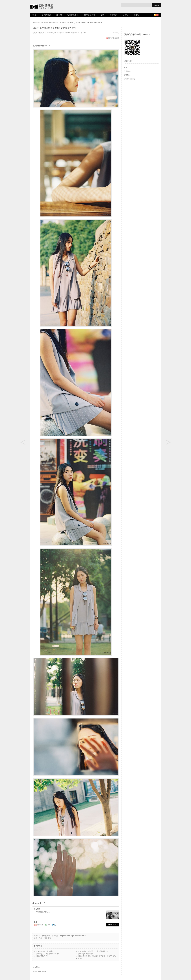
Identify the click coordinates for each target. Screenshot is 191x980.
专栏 (102, 15)
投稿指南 (113, 15)
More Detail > (113, 925)
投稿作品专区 (73, 15)
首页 (34, 15)
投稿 (50, 938)
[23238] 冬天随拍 (85, 954)
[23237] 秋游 (41, 956)
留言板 (125, 15)
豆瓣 (49, 925)
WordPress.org (129, 79)
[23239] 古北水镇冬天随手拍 (46, 954)
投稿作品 (65, 23)
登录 (36, 971)
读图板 (136, 15)
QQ (56, 925)
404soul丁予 (52, 33)
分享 (45, 938)
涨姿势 (59, 15)
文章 (127, 71)
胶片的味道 (46, 15)
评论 (127, 75)
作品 (41, 938)
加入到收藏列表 (114, 38)
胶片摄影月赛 (90, 15)
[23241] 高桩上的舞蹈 (44, 951)
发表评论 (116, 33)
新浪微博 (40, 925)
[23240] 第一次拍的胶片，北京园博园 (92, 951)
